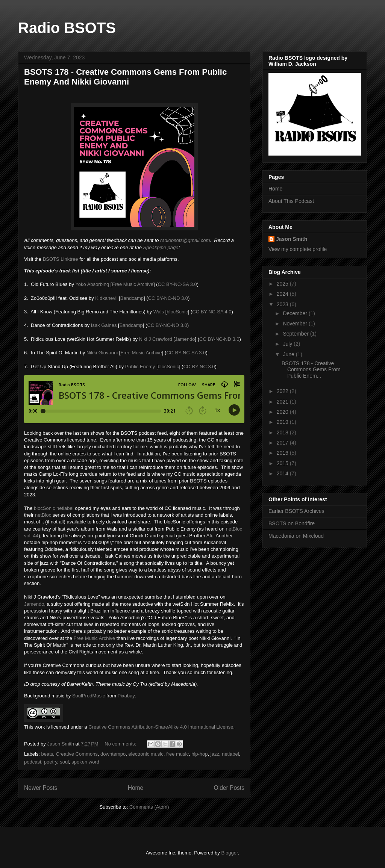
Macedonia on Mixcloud (296, 536)
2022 (283, 391)
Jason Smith (292, 239)
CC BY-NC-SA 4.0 (212, 312)
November (296, 324)
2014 (283, 473)
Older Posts (229, 788)
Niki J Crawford (156, 339)
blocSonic (177, 312)
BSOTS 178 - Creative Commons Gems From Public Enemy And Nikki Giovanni (125, 77)
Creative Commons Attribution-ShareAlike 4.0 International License (161, 727)
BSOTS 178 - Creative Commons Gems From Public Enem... (311, 370)
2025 (283, 284)
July (288, 344)
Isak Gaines (104, 325)
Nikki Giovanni (102, 353)
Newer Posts (41, 788)
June (289, 354)
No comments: (121, 744)
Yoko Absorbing (92, 284)
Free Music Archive (133, 284)
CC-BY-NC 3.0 (199, 367)
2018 (283, 432)
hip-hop (199, 754)
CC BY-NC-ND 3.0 (168, 298)
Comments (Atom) (149, 807)
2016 (283, 453)
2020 (283, 412)
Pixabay (126, 696)
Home (136, 788)
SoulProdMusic (89, 696)
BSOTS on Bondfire (292, 523)
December (296, 313)
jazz (215, 754)
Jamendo (185, 339)
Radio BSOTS (67, 28)
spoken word (85, 762)
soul (64, 762)
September (296, 334)
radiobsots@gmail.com (185, 240)
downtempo (113, 754)
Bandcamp (132, 298)
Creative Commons (77, 754)
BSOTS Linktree (61, 259)
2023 (283, 304)
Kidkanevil (106, 298)
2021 (283, 402)
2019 (283, 422)
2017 (283, 443)
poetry (51, 762)
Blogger (229, 853)
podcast (33, 762)
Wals (159, 312)
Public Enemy (140, 367)
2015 (283, 463)
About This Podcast (291, 201)
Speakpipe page (161, 247)
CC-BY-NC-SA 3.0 (186, 353)
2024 (283, 294)
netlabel (230, 754)
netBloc (43, 515)
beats (47, 754)
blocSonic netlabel (54, 508)
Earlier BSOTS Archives (296, 511)
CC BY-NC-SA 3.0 (177, 284)
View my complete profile (298, 249)
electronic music (146, 754)
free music (177, 754)
